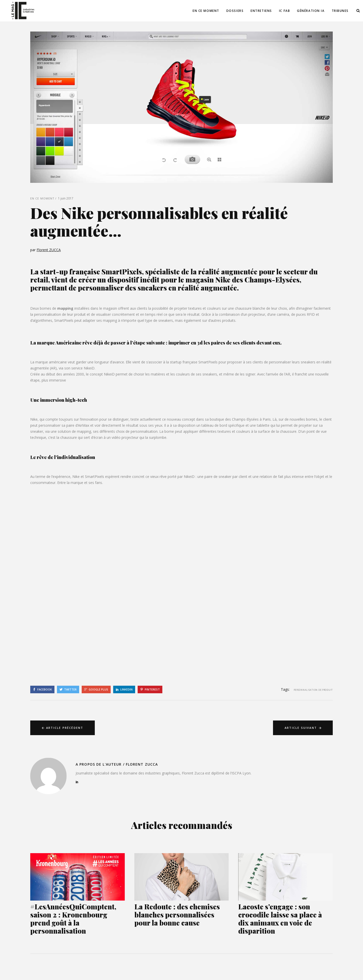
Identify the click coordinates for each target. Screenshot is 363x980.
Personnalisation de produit (313, 690)
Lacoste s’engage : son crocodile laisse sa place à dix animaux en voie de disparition (280, 919)
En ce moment (42, 198)
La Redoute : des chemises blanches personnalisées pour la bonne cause (177, 915)
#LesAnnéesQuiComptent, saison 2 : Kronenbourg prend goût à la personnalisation (73, 919)
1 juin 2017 (66, 198)
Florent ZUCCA (49, 250)
